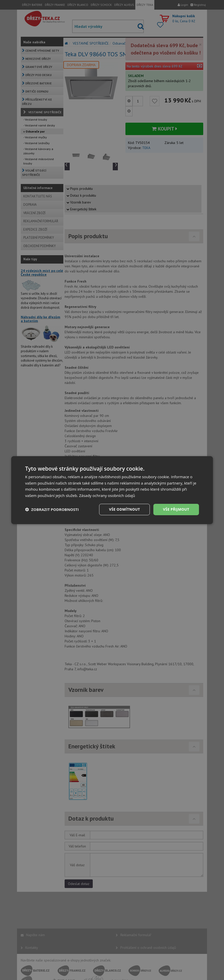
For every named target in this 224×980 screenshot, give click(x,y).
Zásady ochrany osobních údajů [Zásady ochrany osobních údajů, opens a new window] (107, 495)
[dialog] (112, 490)
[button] (52, 509)
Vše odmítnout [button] (124, 509)
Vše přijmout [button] (176, 509)
